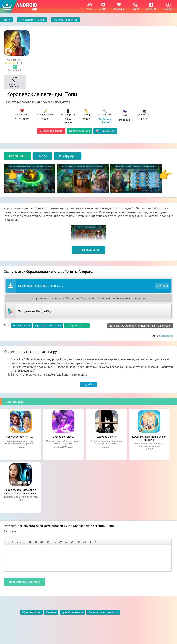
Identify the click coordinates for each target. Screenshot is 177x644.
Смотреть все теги (77, 326)
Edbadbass (167, 336)
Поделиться (105, 131)
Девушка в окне (106, 437)
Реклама (51, 618)
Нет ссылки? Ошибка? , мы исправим (140, 326)
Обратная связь (31, 618)
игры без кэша (22, 326)
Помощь (168, 7)
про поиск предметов (65, 20)
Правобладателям (72, 618)
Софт (103, 7)
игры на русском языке (48, 326)
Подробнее (89, 384)
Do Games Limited (105, 121)
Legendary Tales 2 (63, 437)
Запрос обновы (51, 131)
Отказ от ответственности (103, 618)
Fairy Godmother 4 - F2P (20, 437)
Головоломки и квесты (32, 20)
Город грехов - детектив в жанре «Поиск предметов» (20, 491)
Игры (90, 7)
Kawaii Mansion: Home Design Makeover (149, 438)
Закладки (119, 7)
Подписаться (79, 131)
